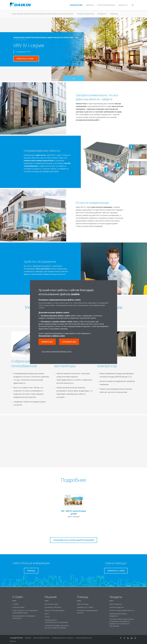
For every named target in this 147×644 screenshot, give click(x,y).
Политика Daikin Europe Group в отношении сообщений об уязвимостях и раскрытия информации (122, 622)
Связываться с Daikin (85, 607)
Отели (47, 617)
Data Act (13, 641)
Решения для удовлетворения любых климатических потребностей (42, 14)
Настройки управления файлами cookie (57, 351)
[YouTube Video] (46, 440)
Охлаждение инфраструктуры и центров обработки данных (57, 627)
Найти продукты (116, 604)
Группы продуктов (85, 14)
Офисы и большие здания (55, 610)
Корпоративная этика (84, 638)
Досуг (47, 614)
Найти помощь (83, 604)
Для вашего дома (51, 604)
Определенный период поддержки (118, 615)
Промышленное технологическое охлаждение (56, 621)
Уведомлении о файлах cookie (52, 336)
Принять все (47, 342)
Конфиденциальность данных (63, 638)
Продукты (102, 14)
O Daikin (15, 604)
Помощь (114, 14)
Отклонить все (69, 342)
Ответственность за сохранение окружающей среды (25, 612)
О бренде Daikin (18, 607)
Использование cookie (42, 638)
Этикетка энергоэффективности (122, 610)
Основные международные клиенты (87, 612)
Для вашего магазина (53, 607)
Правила (28, 638)
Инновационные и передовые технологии (24, 617)
